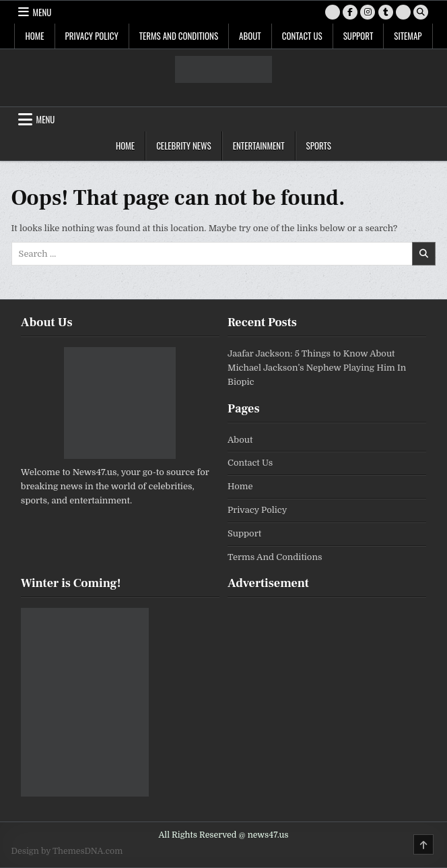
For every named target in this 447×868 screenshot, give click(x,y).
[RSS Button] (403, 12)
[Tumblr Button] (386, 12)
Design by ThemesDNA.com (67, 851)
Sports (319, 146)
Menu (42, 12)
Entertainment (259, 146)
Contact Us (302, 36)
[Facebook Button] (350, 12)
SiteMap (408, 36)
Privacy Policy (92, 36)
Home (34, 36)
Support (358, 36)
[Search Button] (421, 12)
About (250, 36)
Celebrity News (184, 146)
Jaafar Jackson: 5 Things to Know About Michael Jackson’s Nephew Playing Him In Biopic (317, 368)
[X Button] (333, 12)
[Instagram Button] (368, 12)
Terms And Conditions (179, 36)
